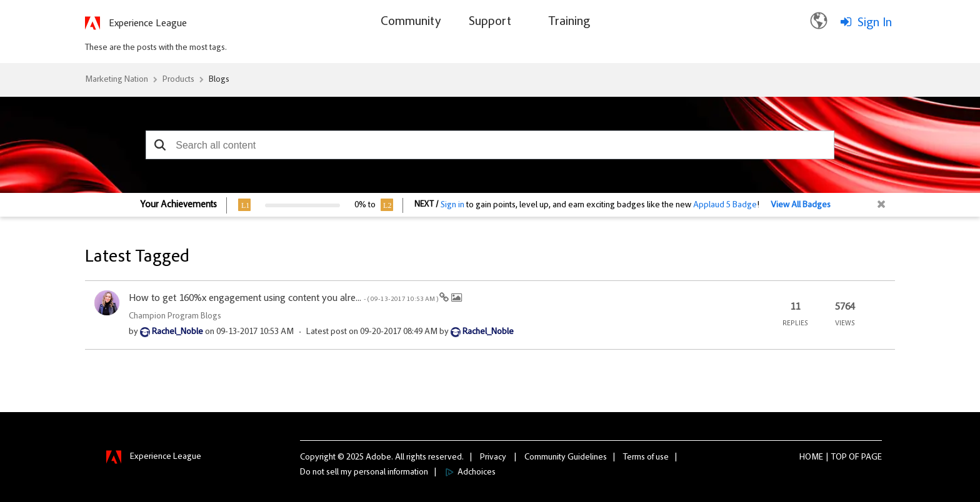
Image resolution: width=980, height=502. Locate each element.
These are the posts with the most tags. (156, 48)
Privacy (493, 458)
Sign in (452, 205)
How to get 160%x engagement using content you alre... (284, 298)
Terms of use (646, 458)
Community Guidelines (566, 458)
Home (811, 458)
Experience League (148, 24)
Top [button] (839, 458)
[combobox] (490, 145)
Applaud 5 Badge (725, 205)
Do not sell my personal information (364, 473)
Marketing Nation (117, 80)
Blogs (219, 80)
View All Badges (801, 205)
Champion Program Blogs (175, 317)
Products (178, 80)
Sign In (875, 23)
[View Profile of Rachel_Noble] (177, 332)
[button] (160, 145)
